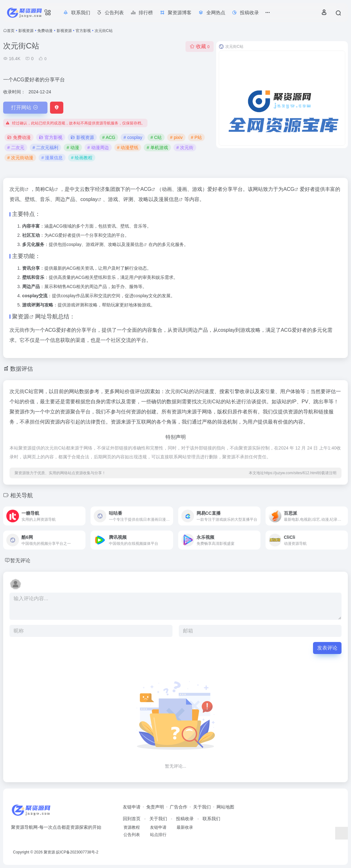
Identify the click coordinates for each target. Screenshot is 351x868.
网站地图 (225, 807)
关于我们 (202, 807)
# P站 (196, 137)
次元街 (17, 189)
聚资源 (21, 317)
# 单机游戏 (157, 148)
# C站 (156, 137)
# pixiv (176, 137)
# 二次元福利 (46, 148)
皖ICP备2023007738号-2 (77, 852)
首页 (11, 31)
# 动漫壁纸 (128, 148)
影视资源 (26, 31)
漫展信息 (169, 199)
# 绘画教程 (82, 158)
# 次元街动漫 (20, 158)
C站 (50, 189)
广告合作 (179, 807)
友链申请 (132, 807)
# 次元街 (185, 148)
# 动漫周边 (98, 148)
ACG (146, 189)
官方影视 (83, 31)
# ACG (109, 137)
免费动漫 (45, 31)
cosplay (89, 199)
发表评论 (327, 648)
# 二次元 (16, 148)
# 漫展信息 (52, 158)
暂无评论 (22, 560)
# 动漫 (73, 148)
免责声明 (155, 807)
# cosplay (133, 137)
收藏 (200, 46)
